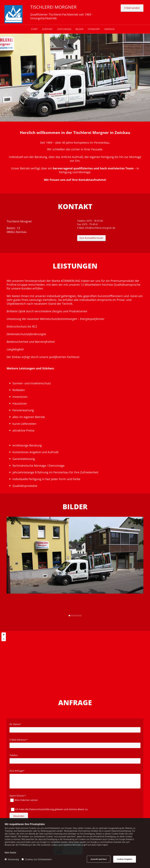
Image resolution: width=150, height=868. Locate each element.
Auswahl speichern (99, 859)
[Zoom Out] (4, 639)
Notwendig (12, 859)
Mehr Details (10, 853)
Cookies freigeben (125, 859)
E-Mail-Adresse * (19, 740)
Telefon (14, 755)
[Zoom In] (4, 635)
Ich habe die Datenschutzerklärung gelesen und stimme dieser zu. (52, 809)
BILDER (79, 29)
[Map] (75, 660)
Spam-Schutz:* (18, 796)
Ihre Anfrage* (17, 771)
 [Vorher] (11, 568)
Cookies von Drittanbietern (37, 859)
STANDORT (94, 29)
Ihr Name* (15, 724)
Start (34, 29)
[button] (132, 8)
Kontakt (47, 29)
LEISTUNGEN (64, 29)
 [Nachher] (139, 568)
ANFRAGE (109, 29)
